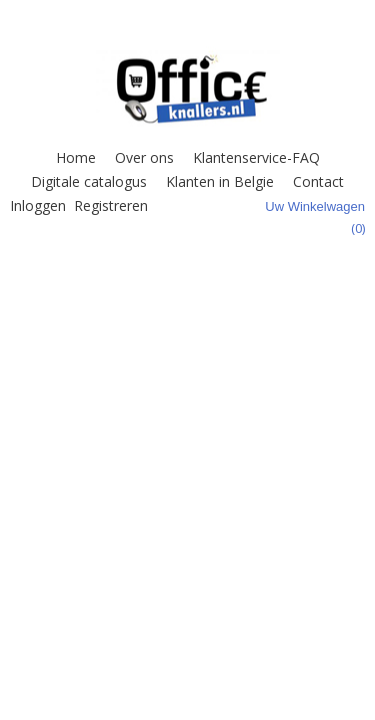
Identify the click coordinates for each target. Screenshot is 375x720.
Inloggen (38, 205)
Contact (318, 181)
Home (76, 157)
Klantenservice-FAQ (256, 157)
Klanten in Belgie (220, 181)
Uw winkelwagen (315, 206)
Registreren (111, 205)
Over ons (144, 157)
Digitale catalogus (89, 181)
